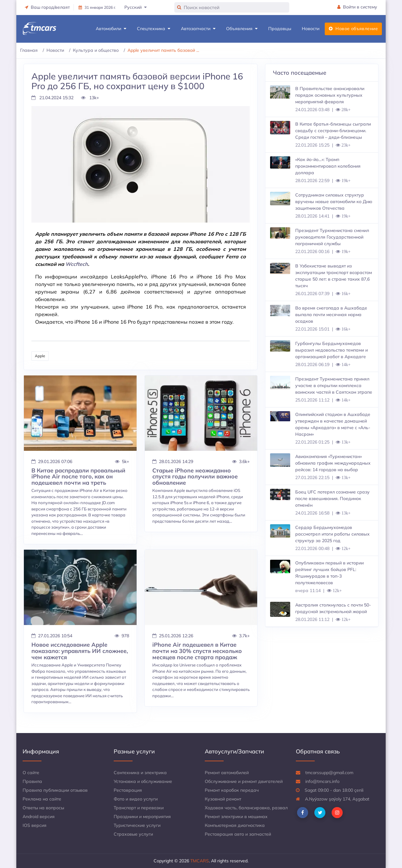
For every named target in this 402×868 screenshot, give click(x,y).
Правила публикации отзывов (55, 790)
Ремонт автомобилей (227, 773)
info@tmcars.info (318, 781)
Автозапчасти (198, 29)
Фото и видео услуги (136, 799)
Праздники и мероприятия (142, 817)
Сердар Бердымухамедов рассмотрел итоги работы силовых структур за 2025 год (332, 534)
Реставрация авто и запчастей (238, 834)
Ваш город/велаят (47, 7)
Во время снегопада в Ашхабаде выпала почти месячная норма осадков (331, 315)
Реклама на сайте (42, 799)
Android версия (39, 817)
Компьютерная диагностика (235, 825)
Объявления (242, 29)
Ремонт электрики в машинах (236, 817)
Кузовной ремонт (223, 799)
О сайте (31, 773)
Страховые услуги (133, 834)
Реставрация (128, 790)
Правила (32, 781)
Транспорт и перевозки (139, 808)
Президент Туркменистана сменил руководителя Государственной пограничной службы (332, 237)
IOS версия (35, 825)
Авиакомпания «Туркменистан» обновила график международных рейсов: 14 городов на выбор (333, 463)
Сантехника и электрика (140, 773)
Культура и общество (96, 50)
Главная (29, 50)
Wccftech (77, 264)
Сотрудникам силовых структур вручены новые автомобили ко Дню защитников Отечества (334, 202)
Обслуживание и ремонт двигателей (244, 781)
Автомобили (111, 29)
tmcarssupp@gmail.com (325, 773)
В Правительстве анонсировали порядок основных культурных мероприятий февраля (330, 95)
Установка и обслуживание (143, 781)
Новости (311, 29)
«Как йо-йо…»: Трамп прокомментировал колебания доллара (328, 166)
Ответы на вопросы (43, 808)
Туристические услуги (137, 825)
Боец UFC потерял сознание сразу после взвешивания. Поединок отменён (332, 499)
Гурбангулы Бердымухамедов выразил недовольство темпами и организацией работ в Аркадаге (331, 350)
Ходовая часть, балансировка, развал (246, 808)
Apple (40, 356)
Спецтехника (154, 29)
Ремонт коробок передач (232, 790)
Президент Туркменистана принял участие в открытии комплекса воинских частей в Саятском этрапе (334, 385)
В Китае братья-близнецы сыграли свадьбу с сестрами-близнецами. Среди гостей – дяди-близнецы (333, 131)
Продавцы (280, 29)
